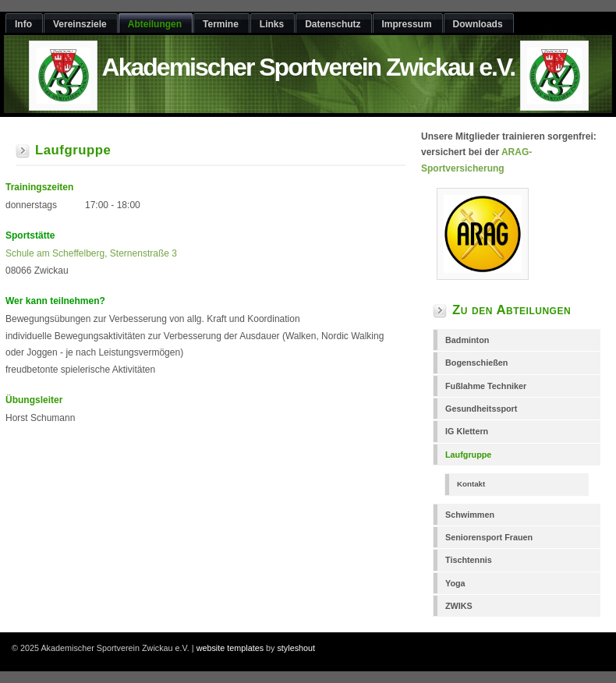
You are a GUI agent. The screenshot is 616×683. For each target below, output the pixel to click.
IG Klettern (467, 431)
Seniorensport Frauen (489, 537)
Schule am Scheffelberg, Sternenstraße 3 (91, 253)
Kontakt (471, 484)
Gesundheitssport (481, 409)
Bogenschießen (476, 363)
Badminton (467, 340)
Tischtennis (469, 560)
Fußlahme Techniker (486, 386)
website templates (230, 648)
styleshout (296, 648)
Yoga (455, 583)
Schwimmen (470, 515)
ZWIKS (459, 606)
